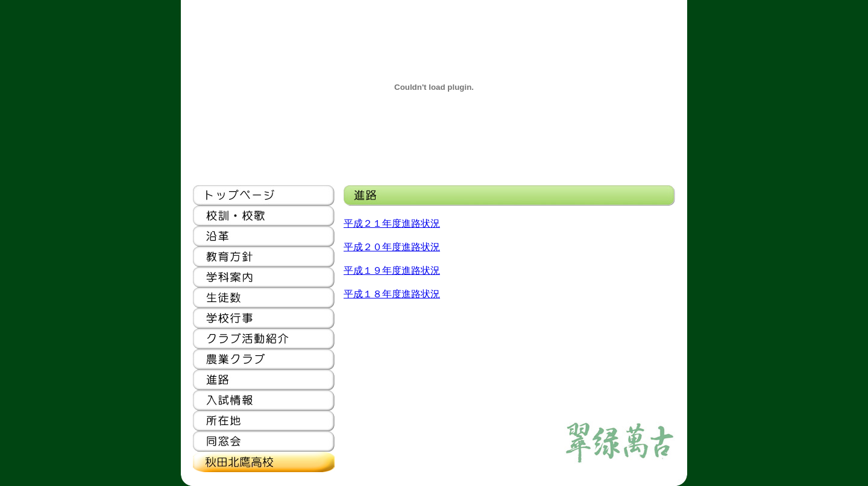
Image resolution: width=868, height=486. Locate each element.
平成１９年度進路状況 (392, 270)
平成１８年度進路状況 (392, 294)
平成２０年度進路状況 (392, 247)
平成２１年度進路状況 (392, 223)
